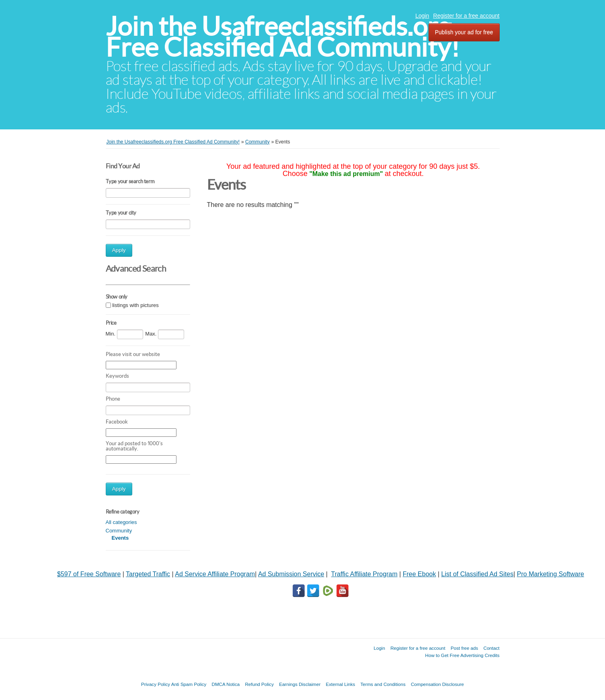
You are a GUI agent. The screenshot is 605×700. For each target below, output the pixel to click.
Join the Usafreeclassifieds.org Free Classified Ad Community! (283, 37)
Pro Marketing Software (551, 574)
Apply (119, 250)
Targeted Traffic (148, 574)
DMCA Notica (226, 684)
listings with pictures (135, 305)
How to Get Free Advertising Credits (462, 655)
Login (422, 16)
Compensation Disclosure (437, 684)
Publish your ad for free (464, 32)
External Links (341, 684)
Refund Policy (259, 684)
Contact (492, 648)
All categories (121, 522)
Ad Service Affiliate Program (215, 574)
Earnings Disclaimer (300, 684)
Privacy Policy (156, 684)
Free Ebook (419, 574)
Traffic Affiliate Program (364, 574)
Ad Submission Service (291, 574)
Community (119, 531)
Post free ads (464, 648)
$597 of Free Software (89, 574)
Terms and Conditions (383, 684)
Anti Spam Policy (189, 684)
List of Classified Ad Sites (478, 574)
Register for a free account (467, 16)
